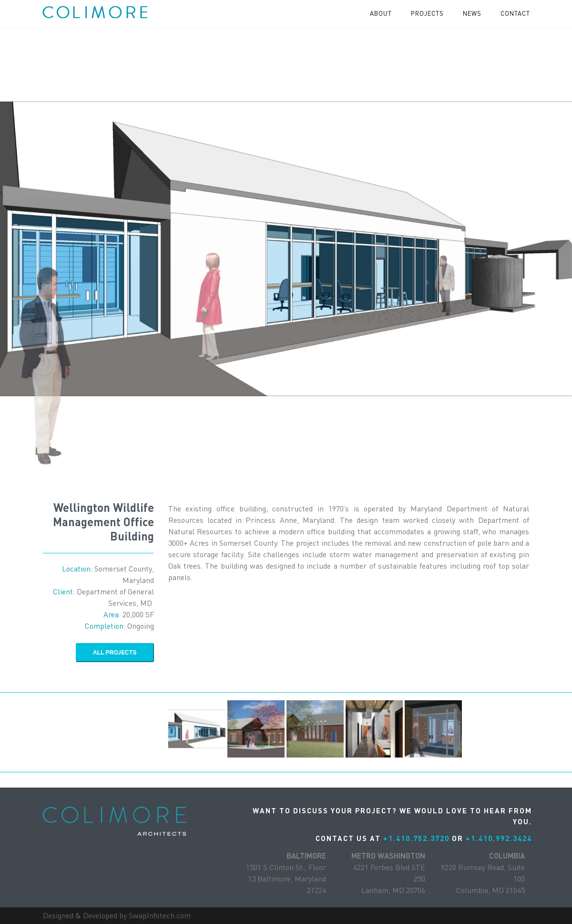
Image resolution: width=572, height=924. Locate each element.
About (381, 13)
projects (427, 13)
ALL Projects (115, 652)
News (472, 13)
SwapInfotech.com (160, 915)
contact (515, 13)
